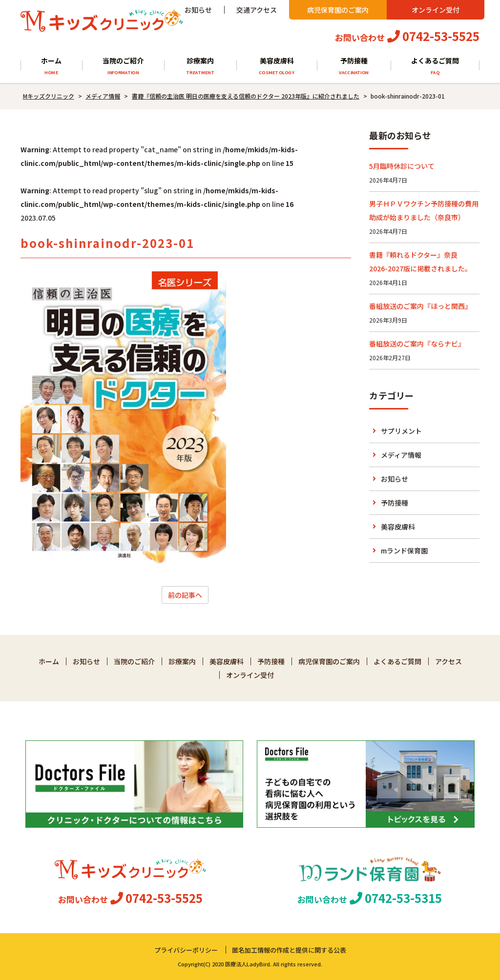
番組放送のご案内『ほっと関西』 (420, 306)
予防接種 (354, 66)
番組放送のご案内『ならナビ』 (417, 344)
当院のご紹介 (123, 66)
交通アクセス (257, 10)
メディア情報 (401, 455)
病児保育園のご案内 (338, 10)
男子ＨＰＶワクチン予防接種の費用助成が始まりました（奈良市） (424, 210)
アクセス (448, 661)
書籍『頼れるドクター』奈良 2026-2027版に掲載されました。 (420, 262)
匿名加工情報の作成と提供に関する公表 (289, 950)
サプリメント (401, 431)
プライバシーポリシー (186, 950)
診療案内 (200, 66)
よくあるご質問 (435, 66)
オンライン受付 (436, 10)
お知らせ (198, 10)
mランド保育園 (404, 551)
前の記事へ (185, 595)
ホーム (51, 66)
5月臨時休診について (402, 166)
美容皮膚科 (277, 66)
